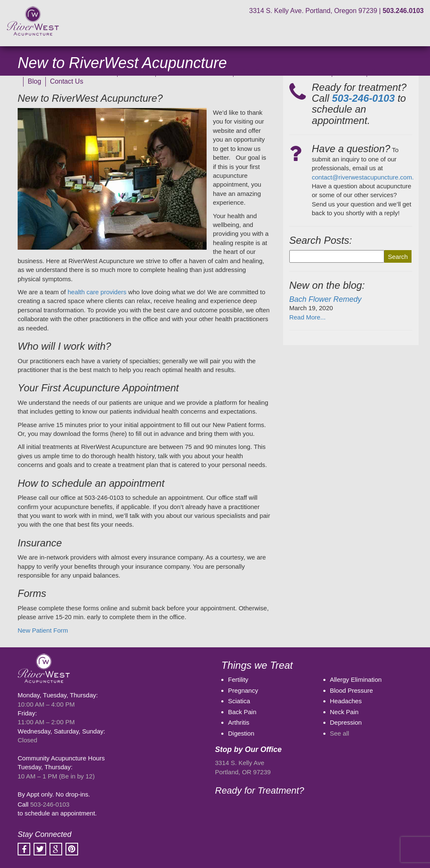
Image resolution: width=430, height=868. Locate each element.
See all (340, 733)
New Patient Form (43, 630)
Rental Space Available (194, 72)
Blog (34, 81)
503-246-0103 (50, 804)
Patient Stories (393, 72)
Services (349, 72)
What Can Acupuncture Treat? (283, 72)
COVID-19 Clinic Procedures (70, 72)
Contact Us (67, 81)
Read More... (308, 317)
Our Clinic (136, 72)
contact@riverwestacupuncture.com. (363, 177)
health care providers (97, 292)
